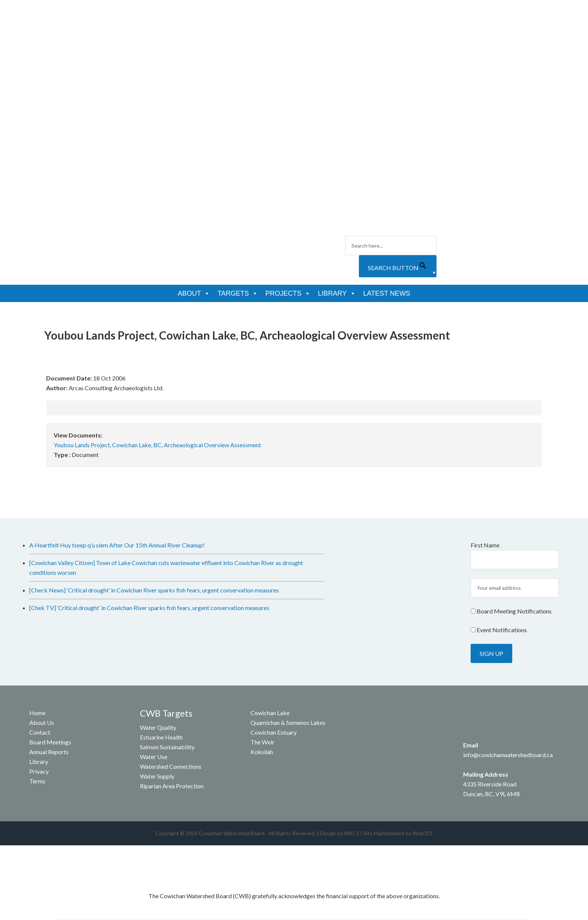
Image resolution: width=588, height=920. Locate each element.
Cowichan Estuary (274, 732)
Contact (40, 732)
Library (337, 293)
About (194, 293)
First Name (485, 545)
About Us (42, 722)
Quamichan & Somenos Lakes (288, 722)
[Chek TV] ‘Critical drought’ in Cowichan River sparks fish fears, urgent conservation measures (149, 608)
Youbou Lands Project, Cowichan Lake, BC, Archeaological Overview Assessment (157, 445)
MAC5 (352, 833)
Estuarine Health (161, 737)
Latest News (387, 293)
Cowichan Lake (270, 713)
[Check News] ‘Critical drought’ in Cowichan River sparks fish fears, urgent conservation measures (154, 590)
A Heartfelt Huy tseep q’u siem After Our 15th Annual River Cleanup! (117, 545)
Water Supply (157, 776)
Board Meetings (50, 742)
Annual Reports (49, 752)
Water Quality (158, 727)
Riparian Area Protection (172, 786)
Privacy (39, 771)
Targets (238, 293)
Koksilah (262, 752)
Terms (37, 781)
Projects (288, 293)
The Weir (262, 742)
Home (37, 713)
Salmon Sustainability (167, 747)
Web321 (423, 833)
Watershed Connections (171, 766)
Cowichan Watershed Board (122, 45)
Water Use (154, 757)
